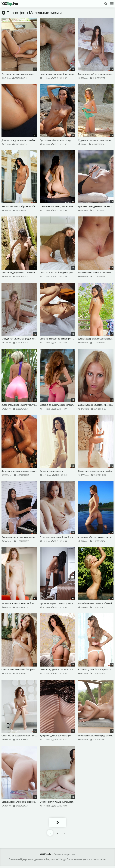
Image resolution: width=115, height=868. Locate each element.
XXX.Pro (10, 4)
